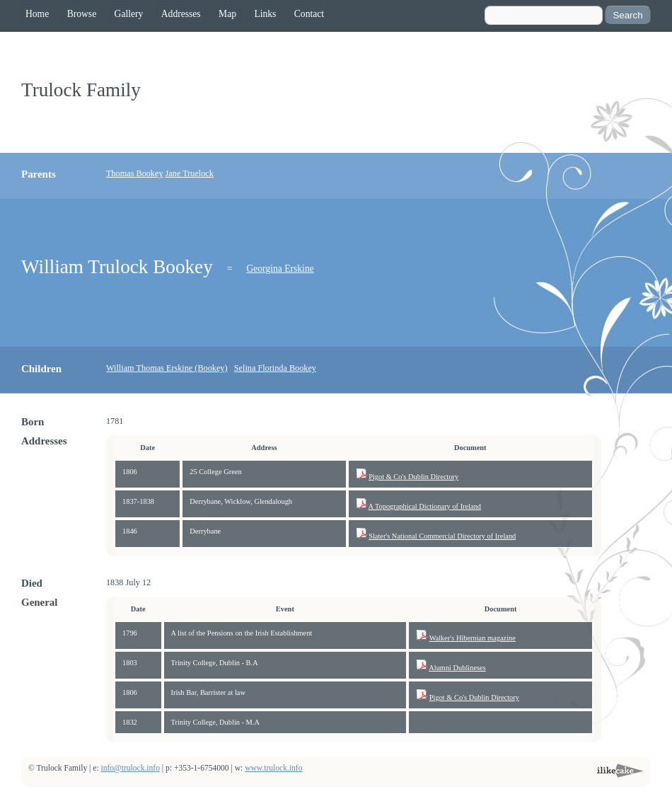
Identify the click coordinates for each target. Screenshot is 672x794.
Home (37, 14)
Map (227, 14)
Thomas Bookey (135, 173)
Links (265, 14)
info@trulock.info (131, 768)
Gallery (129, 14)
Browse (82, 14)
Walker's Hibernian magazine (473, 638)
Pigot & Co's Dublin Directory (413, 477)
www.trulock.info (273, 768)
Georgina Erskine (280, 269)
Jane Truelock (190, 173)
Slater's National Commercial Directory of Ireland (442, 536)
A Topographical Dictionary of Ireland (425, 506)
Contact (309, 14)
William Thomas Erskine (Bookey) (167, 368)
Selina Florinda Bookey (275, 368)
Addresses (181, 14)
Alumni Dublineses (457, 668)
